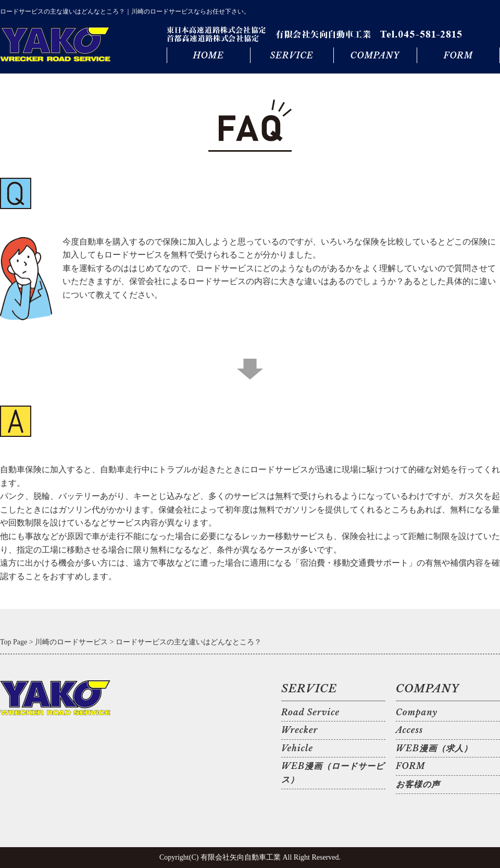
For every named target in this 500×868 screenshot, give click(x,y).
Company (417, 712)
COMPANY (375, 55)
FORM (458, 55)
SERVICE (291, 55)
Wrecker (299, 730)
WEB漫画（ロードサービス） (333, 773)
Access (409, 730)
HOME (208, 55)
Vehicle (297, 748)
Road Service (310, 712)
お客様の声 (418, 784)
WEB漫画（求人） (434, 748)
